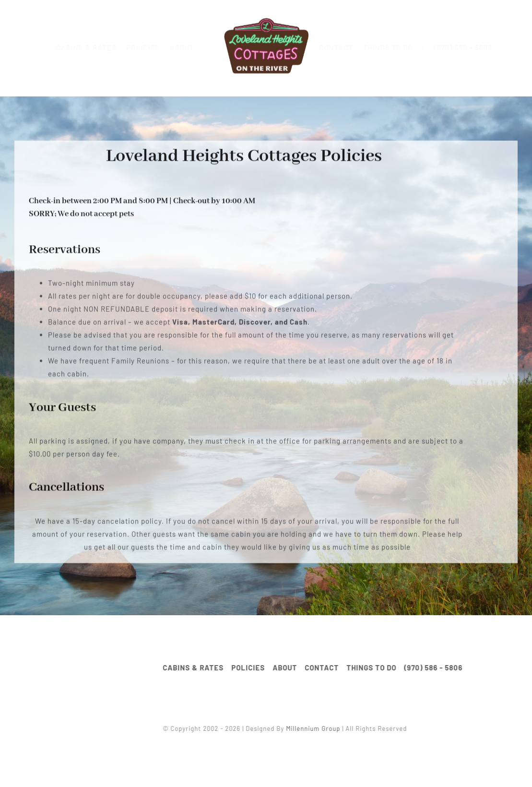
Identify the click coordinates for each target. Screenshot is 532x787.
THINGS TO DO (395, 48)
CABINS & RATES (94, 48)
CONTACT (343, 48)
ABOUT (189, 48)
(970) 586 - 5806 (470, 48)
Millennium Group (316, 728)
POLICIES (151, 48)
